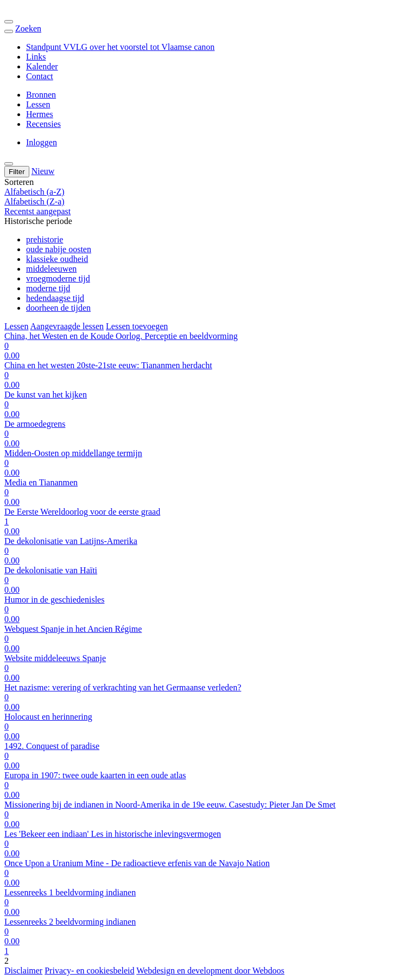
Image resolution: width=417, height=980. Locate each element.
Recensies (43, 124)
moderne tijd (48, 288)
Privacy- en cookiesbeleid (89, 971)
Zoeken (28, 28)
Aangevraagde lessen (67, 326)
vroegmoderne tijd (58, 278)
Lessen (38, 104)
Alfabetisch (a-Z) (34, 192)
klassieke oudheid (57, 259)
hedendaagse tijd (55, 298)
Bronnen (41, 95)
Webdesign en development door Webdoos (210, 971)
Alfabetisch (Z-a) (34, 201)
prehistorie (45, 239)
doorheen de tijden (58, 308)
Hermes (40, 114)
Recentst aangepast (37, 211)
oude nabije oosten (59, 249)
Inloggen (42, 142)
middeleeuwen (51, 269)
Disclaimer (23, 971)
